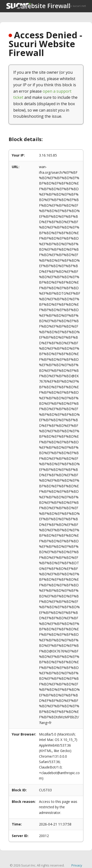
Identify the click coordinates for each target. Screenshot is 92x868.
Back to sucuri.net (74, 6)
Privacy (77, 865)
